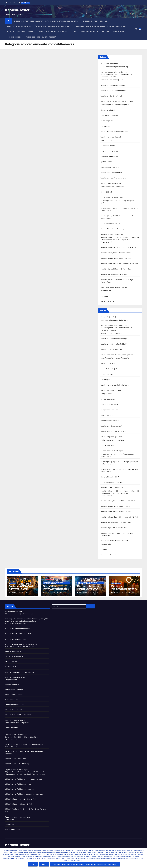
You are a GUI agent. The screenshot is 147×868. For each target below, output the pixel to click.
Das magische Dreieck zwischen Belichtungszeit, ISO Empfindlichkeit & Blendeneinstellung (116, 74)
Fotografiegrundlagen (114, 32)
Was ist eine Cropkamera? (111, 173)
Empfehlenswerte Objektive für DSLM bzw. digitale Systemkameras (39, 26)
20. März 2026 (50, 592)
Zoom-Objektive (107, 192)
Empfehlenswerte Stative (95, 21)
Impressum (105, 296)
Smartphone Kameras (109, 151)
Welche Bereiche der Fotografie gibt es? (117, 101)
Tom (24, 592)
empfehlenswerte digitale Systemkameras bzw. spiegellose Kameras (46, 21)
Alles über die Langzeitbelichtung (114, 67)
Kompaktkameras (108, 146)
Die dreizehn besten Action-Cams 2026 (89, 587)
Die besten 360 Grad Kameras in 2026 (21, 587)
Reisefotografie (107, 121)
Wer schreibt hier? (108, 301)
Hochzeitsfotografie (108, 110)
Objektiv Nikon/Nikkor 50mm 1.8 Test (116, 258)
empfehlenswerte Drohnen (85, 32)
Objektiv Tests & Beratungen (53, 32)
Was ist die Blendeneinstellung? (114, 85)
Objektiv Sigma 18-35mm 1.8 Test (114, 274)
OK (33, 864)
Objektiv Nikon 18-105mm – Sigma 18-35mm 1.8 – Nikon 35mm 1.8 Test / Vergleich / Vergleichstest (120, 240)
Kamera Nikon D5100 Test (111, 223)
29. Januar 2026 (85, 592)
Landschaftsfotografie (109, 115)
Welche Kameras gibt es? (111, 137)
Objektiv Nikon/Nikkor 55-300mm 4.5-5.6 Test (119, 264)
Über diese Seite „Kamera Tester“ (41, 37)
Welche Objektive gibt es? (111, 183)
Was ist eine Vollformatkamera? (113, 178)
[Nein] (144, 858)
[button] (136, 29)
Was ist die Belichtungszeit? (112, 80)
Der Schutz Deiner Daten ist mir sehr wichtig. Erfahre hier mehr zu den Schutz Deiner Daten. (85, 864)
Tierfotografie (106, 126)
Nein (44, 864)
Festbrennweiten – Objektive (112, 187)
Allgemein (12, 583)
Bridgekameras (106, 140)
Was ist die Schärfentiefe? (111, 96)
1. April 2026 (16, 592)
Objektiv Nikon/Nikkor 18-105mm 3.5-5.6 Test (119, 247)
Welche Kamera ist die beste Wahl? (115, 132)
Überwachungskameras (110, 167)
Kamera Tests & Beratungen (21, 32)
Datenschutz (106, 291)
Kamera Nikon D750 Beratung (112, 229)
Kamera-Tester (17, 10)
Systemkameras (107, 162)
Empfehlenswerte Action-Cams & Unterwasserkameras (101, 26)
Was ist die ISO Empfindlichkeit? (114, 91)
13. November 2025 (121, 592)
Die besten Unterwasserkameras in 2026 (56, 589)
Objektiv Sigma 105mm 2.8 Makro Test (116, 269)
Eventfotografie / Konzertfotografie (115, 105)
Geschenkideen (14, 37)
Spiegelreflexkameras (109, 156)
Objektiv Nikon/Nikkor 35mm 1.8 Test (115, 253)
